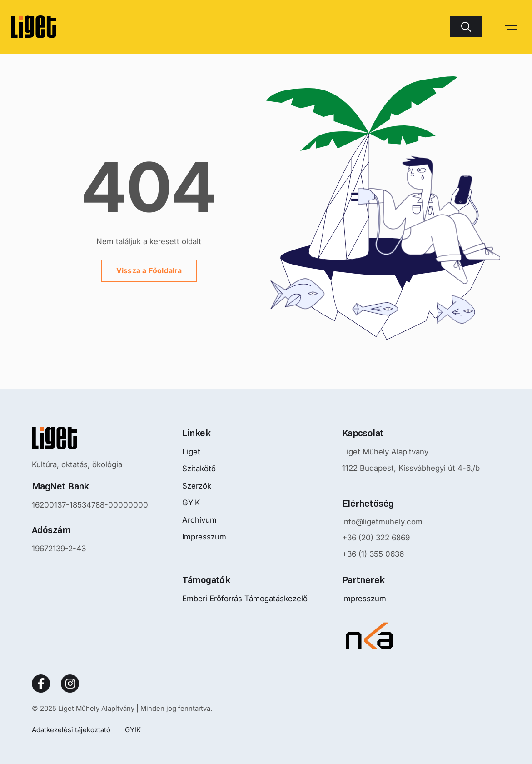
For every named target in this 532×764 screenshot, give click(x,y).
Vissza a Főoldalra (149, 270)
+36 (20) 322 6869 (376, 538)
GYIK (191, 503)
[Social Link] (41, 684)
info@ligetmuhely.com (382, 522)
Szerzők (197, 486)
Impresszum (204, 537)
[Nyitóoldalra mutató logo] (90, 438)
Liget (191, 452)
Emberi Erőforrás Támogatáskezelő (245, 599)
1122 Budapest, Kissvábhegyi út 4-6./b (411, 468)
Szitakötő (199, 469)
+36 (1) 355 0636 (373, 554)
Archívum (199, 520)
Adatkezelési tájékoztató (71, 730)
